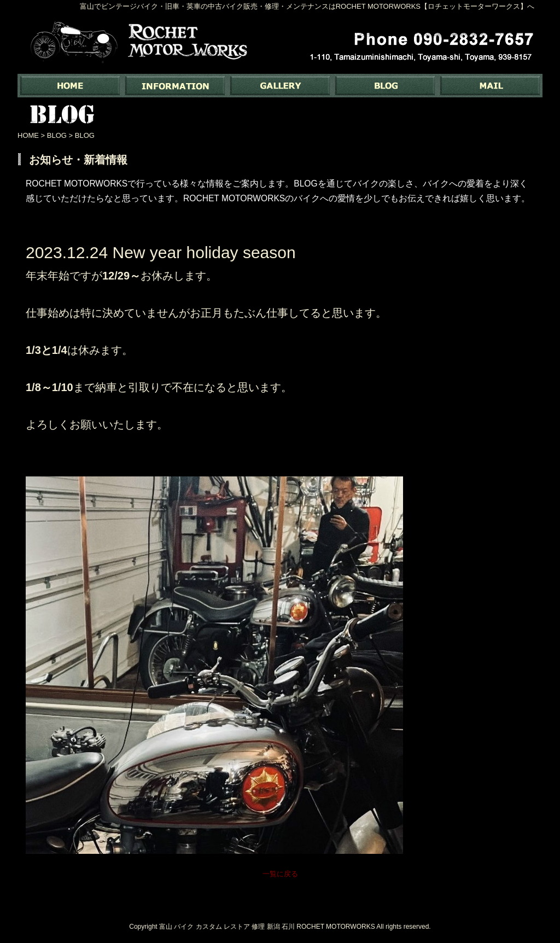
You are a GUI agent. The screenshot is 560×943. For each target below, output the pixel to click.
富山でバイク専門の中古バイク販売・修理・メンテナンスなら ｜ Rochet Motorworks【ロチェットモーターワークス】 (70, 86)
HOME (28, 135)
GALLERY (280, 86)
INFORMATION (175, 86)
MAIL (490, 86)
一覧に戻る (280, 874)
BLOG (385, 86)
